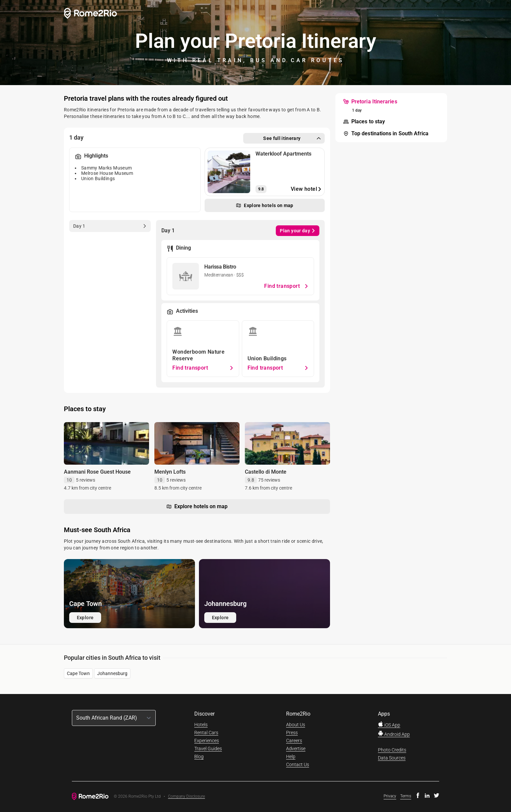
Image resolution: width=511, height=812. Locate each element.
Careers (294, 741)
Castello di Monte (266, 472)
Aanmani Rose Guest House (97, 472)
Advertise (296, 749)
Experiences (207, 741)
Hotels (201, 725)
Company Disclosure (186, 797)
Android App (394, 734)
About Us (296, 725)
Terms (406, 796)
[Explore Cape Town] (129, 594)
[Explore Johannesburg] (264, 594)
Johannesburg (112, 673)
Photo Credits (392, 750)
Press (292, 733)
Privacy (390, 796)
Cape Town (78, 673)
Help (291, 756)
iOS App (389, 725)
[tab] (110, 226)
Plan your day (298, 231)
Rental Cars (206, 733)
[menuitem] (370, 102)
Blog (199, 756)
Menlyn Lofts (170, 472)
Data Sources (392, 758)
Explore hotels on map (197, 507)
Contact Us (298, 764)
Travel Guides (208, 749)
